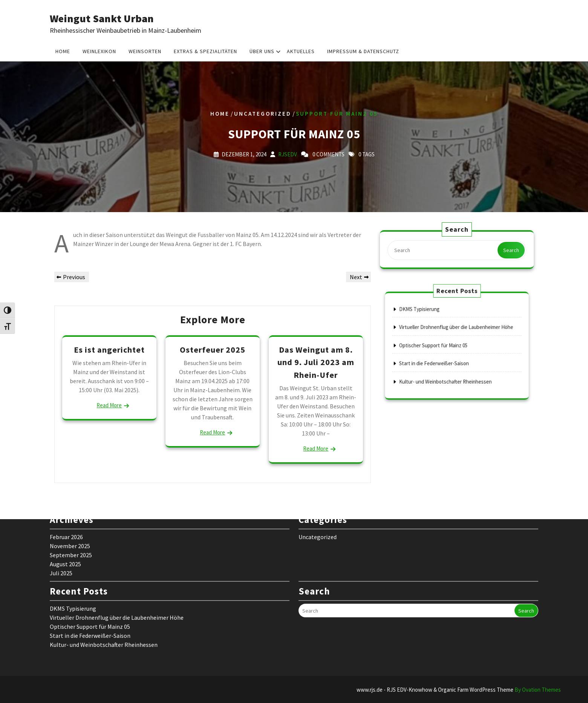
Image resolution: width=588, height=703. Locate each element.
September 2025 (71, 494)
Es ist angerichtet (109, 350)
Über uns (262, 50)
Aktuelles (301, 50)
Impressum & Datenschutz (363, 50)
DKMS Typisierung (431, 321)
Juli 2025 (61, 512)
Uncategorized (263, 114)
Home (63, 50)
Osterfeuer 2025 (213, 350)
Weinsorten (145, 50)
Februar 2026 (66, 476)
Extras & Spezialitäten (205, 50)
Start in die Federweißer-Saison (441, 358)
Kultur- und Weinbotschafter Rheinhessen (449, 370)
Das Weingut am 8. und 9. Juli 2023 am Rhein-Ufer (316, 362)
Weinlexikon (99, 50)
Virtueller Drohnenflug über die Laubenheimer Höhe (456, 333)
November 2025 (70, 485)
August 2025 (65, 503)
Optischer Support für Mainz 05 (441, 345)
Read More (109, 405)
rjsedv (288, 154)
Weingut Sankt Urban (102, 18)
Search (509, 250)
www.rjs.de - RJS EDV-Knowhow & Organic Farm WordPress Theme (459, 690)
